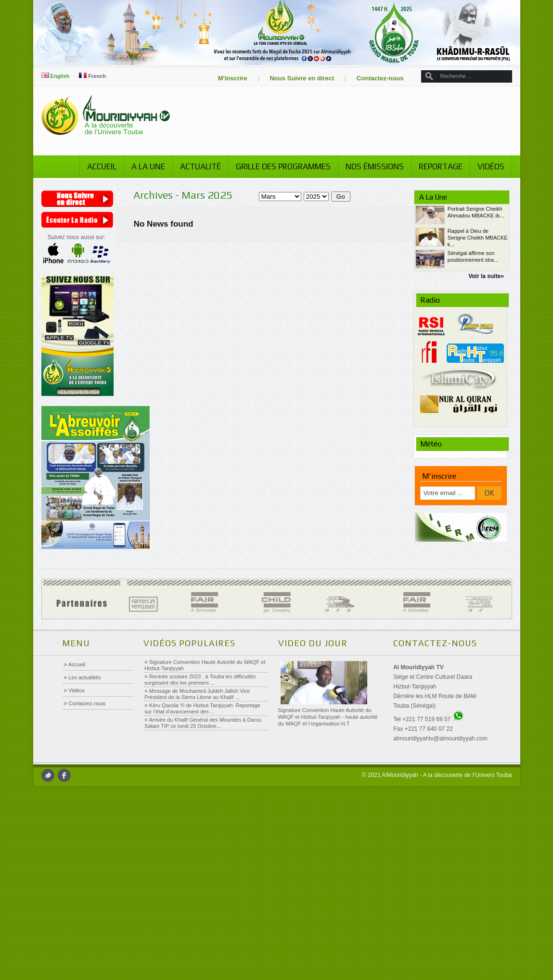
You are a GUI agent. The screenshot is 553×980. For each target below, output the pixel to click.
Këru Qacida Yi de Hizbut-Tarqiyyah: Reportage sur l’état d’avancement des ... (202, 708)
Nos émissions (371, 166)
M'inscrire (229, 78)
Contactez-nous (376, 78)
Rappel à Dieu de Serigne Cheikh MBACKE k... (475, 238)
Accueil (98, 166)
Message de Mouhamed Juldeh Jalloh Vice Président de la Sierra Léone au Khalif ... (197, 694)
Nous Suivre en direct (298, 78)
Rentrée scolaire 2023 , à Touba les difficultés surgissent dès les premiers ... (200, 680)
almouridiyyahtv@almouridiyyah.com (440, 738)
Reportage (437, 166)
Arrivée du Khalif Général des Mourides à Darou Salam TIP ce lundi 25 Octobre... (203, 723)
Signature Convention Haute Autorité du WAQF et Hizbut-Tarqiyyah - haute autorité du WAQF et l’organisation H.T (328, 717)
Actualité (197, 166)
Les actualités (84, 677)
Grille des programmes (279, 166)
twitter (51, 775)
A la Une (144, 166)
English (59, 76)
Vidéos (487, 166)
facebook (68, 775)
